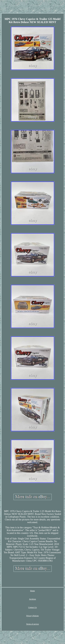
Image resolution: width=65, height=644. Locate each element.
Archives (33, 599)
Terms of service (32, 624)
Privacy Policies (32, 616)
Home (32, 591)
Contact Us (32, 607)
